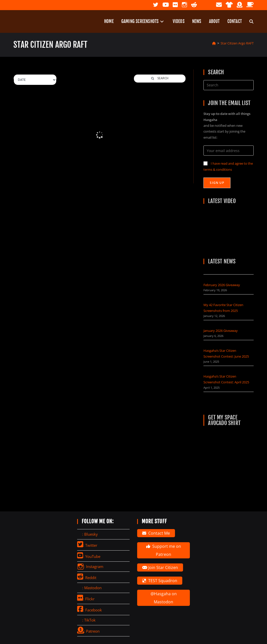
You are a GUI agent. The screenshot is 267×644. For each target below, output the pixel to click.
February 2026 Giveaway (222, 285)
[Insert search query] (229, 85)
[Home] (214, 43)
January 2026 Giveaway (221, 331)
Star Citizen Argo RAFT (237, 43)
